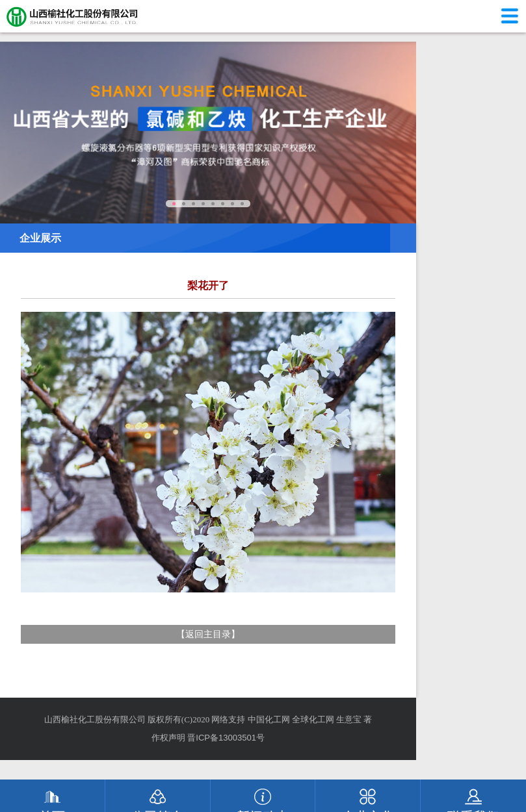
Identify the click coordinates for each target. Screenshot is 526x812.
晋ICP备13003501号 (226, 738)
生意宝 (349, 719)
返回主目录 (208, 634)
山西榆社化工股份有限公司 (95, 719)
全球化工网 (313, 719)
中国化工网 (269, 719)
